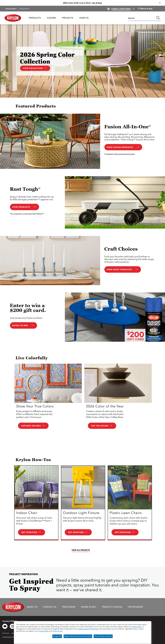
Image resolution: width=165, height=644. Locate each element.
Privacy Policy (136, 627)
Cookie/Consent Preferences (88, 629)
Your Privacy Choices (103, 636)
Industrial (25, 9)
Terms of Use (57, 631)
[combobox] (142, 18)
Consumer (11, 9)
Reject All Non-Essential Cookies (78, 636)
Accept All (57, 636)
